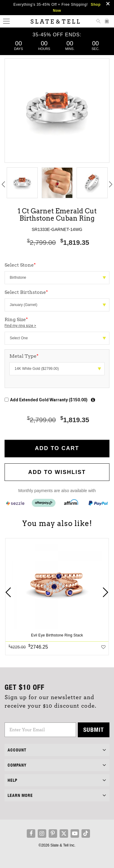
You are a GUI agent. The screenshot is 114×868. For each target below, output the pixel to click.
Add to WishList (57, 472)
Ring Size (57, 323)
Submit (94, 730)
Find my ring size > (20, 326)
